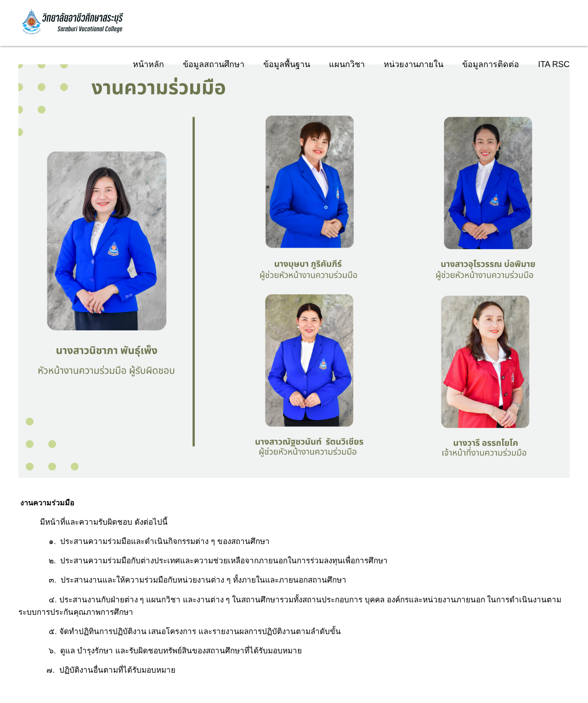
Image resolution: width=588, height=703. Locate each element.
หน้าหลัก (148, 64)
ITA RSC (554, 64)
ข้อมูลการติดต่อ (491, 64)
